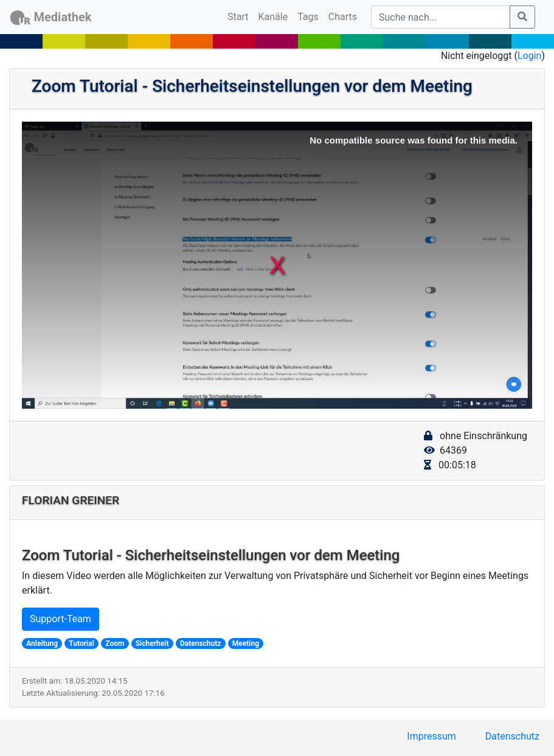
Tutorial (81, 643)
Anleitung (42, 643)
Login (529, 56)
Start (240, 16)
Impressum (431, 736)
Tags (308, 17)
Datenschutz (201, 643)
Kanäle (273, 17)
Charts (343, 17)
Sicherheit (152, 643)
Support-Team (61, 619)
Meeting (246, 643)
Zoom (115, 643)
